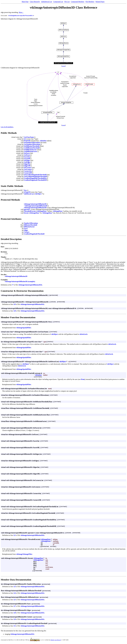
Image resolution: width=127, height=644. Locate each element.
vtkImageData (42, 211)
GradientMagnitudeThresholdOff (35, 180)
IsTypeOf (27, 192)
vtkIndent (43, 141)
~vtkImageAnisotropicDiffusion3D (36, 206)
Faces (26, 229)
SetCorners (28, 168)
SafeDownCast (29, 194)
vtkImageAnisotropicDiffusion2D (16, 277)
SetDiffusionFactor (30, 150)
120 (15, 311)
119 (15, 305)
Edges (26, 231)
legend (64, 66)
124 (15, 593)
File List (67, 2)
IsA (25, 139)
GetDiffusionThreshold (32, 148)
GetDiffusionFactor (31, 152)
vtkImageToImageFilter (24, 554)
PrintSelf (27, 141)
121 (15, 536)
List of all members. (7, 127)
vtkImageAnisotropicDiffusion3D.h (21, 16)
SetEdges (27, 161)
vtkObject (38, 194)
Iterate (26, 213)
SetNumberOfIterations (32, 143)
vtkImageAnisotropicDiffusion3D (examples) (20, 282)
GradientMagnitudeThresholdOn (35, 179)
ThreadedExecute (30, 211)
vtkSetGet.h (83, 335)
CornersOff (28, 173)
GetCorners (28, 170)
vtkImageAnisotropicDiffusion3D (35, 204)
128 (15, 613)
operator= (27, 210)
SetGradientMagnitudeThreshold (35, 175)
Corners (27, 232)
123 (15, 587)
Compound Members (78, 2)
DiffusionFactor (29, 227)
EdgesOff (27, 166)
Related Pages (100, 2)
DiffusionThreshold (31, 225)
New (25, 191)
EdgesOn (27, 164)
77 (13, 285)
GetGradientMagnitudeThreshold (35, 177)
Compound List (58, 2)
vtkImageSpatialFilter (24, 328)
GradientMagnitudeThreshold (34, 234)
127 (15, 607)
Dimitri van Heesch (56, 640)
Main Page (25, 2)
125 (15, 600)
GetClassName (29, 137)
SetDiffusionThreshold (32, 146)
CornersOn (28, 171)
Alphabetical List (47, 2)
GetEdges (27, 162)
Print (83, 380)
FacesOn (27, 157)
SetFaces (27, 154)
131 (15, 626)
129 (15, 620)
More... (21, 12)
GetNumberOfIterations (32, 145)
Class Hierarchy (35, 2)
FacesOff (27, 159)
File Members (90, 2)
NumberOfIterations (31, 223)
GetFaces (27, 155)
